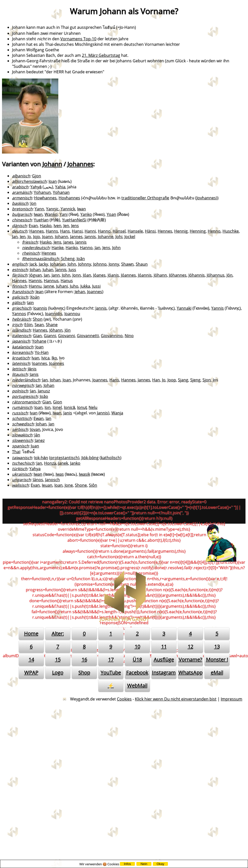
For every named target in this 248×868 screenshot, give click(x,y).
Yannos (19, 314)
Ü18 (137, 660)
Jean (40, 292)
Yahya (35, 469)
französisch (23, 292)
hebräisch (21, 319)
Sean (39, 325)
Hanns (52, 231)
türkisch (20, 469)
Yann (39, 209)
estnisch (20, 270)
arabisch (20, 187)
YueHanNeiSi (74, 220)
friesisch (30, 242)
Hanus (67, 281)
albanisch (21, 176)
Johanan (58, 264)
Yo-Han (42, 352)
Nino (129, 336)
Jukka (85, 286)
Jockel (130, 237)
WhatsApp (190, 673)
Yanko (86, 214)
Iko (54, 358)
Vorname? (190, 660)
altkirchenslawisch (29, 181)
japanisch (21, 341)
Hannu (35, 286)
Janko (75, 463)
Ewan (39, 418)
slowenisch (22, 440)
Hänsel (119, 231)
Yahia (60, 187)
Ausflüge (164, 660)
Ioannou (72, 314)
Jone (69, 485)
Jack (33, 264)
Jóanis (113, 275)
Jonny (114, 264)
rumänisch (22, 407)
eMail (217, 673)
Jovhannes (206, 198)
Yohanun (42, 192)
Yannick (68, 209)
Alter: (58, 634)
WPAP (31, 673)
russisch (20, 413)
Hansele (135, 231)
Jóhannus (216, 275)
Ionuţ (82, 407)
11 (164, 647)
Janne (49, 286)
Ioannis (40, 308)
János (38, 480)
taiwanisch (22, 458)
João (44, 396)
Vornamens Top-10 (78, 39)
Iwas (60, 474)
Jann (56, 275)
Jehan (80, 292)
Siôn (93, 485)
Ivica (45, 358)
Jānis (32, 369)
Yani (64, 214)
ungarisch (21, 480)
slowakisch (22, 435)
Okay (160, 864)
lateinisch (21, 363)
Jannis (90, 237)
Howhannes (45, 198)
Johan (35, 270)
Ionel (57, 407)
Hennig (181, 231)
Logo (58, 673)
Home (31, 634)
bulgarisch (22, 214)
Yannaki (184, 308)
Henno (214, 231)
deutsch (20, 231)
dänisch (19, 226)
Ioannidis (54, 314)
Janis (34, 374)
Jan (15, 237)
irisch (17, 325)
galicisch (20, 297)
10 (137, 647)
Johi (119, 237)
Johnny (85, 264)
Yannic (52, 209)
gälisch (19, 303)
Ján (37, 435)
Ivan (35, 358)
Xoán (35, 297)
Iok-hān (41, 458)
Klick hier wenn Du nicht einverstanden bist (176, 699)
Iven (57, 226)
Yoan (111, 214)
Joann (47, 237)
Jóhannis (197, 275)
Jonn (77, 275)
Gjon (37, 176)
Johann (52, 164)
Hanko (72, 248)
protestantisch (64, 458)
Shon (38, 319)
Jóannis (145, 275)
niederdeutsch (36, 248)
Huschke (231, 231)
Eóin (28, 325)
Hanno (104, 231)
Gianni (50, 336)
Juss (72, 270)
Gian (37, 336)
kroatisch (21, 358)
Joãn (81, 259)
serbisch (20, 429)
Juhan (48, 270)
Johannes (80, 164)
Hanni (90, 231)
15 (58, 660)
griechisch (22, 308)
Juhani (62, 286)
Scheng (68, 259)
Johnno (100, 264)
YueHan (41, 220)
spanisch (20, 446)
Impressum (231, 699)
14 (31, 660)
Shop (84, 673)
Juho (74, 286)
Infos (127, 864)
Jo (29, 237)
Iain (30, 303)
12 (190, 647)
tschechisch (23, 463)
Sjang (183, 380)
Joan (39, 347)
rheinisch (31, 253)
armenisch (22, 198)
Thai (16, 452)
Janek (63, 463)
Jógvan (36, 275)
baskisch (20, 203)
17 (111, 660)
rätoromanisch (26, 402)
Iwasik (84, 474)
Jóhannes (178, 275)
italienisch (22, 336)
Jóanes (99, 275)
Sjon (207, 380)
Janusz (44, 391)
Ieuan (47, 485)
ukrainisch (22, 474)
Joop (172, 380)
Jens (75, 226)
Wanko (51, 214)
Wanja (117, 413)
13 (217, 647)
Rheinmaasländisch (40, 259)
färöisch (20, 275)
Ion (48, 407)
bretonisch (22, 209)
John (116, 248)
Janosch (52, 480)
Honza (50, 463)
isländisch (21, 330)
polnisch (20, 391)
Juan (35, 446)
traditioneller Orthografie (145, 198)
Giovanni (66, 336)
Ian (48, 418)
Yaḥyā (36, 187)
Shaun (142, 264)
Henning (198, 231)
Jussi (96, 286)
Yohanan (61, 192)
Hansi (77, 231)
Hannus (51, 281)
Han (156, 380)
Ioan (53, 181)
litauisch (20, 374)
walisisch (20, 485)
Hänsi (150, 231)
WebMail (137, 686)
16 (84, 660)
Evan (33, 226)
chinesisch (22, 220)
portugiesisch (25, 396)
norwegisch (23, 385)
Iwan (81, 209)
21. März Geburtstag (101, 55)
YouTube (111, 673)
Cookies (124, 699)
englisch (20, 264)
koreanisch (22, 352)
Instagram (164, 673)
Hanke (58, 248)
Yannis (217, 308)
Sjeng (195, 380)
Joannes (95, 292)
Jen (66, 226)
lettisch (19, 369)
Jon (33, 203)
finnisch (19, 286)
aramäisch (22, 192)
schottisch (22, 418)
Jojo (37, 237)
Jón (229, 275)
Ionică (69, 407)
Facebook (137, 673)
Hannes (37, 231)
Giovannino (112, 336)
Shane (52, 325)
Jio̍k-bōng (90, 458)
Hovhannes (69, 198)
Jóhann (160, 275)
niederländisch (26, 380)
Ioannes (40, 363)
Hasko (46, 226)
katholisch (110, 458)
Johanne (106, 237)
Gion (58, 402)
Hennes (165, 231)
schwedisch (23, 424)
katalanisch (23, 347)
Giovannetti (88, 336)
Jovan (35, 429)
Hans (65, 231)
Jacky (43, 264)
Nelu (93, 407)
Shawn (127, 264)
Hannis (35, 281)
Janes (68, 242)
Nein (144, 864)
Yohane (39, 341)
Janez (40, 440)
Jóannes (128, 275)
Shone (81, 485)
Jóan (87, 275)
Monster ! (217, 660)
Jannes (76, 237)
